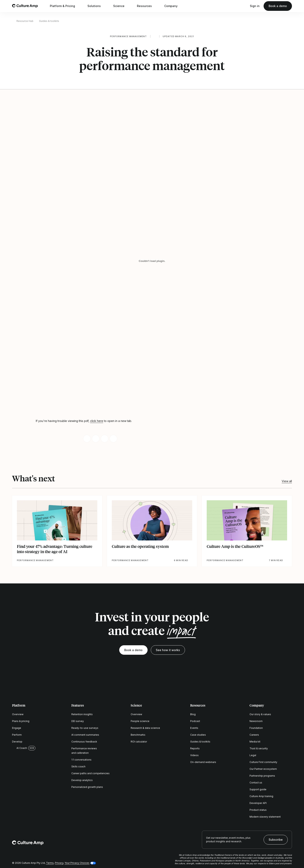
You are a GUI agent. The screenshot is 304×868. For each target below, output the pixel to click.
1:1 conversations (81, 760)
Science (121, 6)
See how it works (168, 650)
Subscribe (276, 840)
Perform (17, 735)
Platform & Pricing (65, 6)
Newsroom (256, 721)
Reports (195, 748)
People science (140, 721)
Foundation (256, 728)
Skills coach (78, 766)
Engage (17, 728)
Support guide (258, 789)
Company (174, 6)
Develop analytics (82, 780)
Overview (18, 714)
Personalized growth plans (87, 787)
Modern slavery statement (265, 817)
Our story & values (260, 714)
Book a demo (278, 6)
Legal (253, 755)
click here (97, 421)
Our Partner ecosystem (263, 769)
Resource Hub (25, 21)
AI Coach (20, 748)
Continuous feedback (84, 742)
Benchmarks (138, 735)
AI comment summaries (85, 735)
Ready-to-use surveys (85, 728)
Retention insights (82, 714)
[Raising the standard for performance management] (152, 261)
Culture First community (263, 762)
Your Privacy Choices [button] (77, 863)
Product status (258, 810)
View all (287, 481)
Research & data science (145, 728)
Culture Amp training (261, 796)
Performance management (128, 36)
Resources (147, 6)
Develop (17, 742)
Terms (50, 863)
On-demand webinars (203, 762)
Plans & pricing (21, 721)
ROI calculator (139, 742)
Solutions (97, 6)
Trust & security (259, 748)
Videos (194, 755)
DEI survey (78, 721)
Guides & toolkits (49, 21)
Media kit (255, 742)
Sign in (255, 6)
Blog (193, 714)
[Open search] (244, 6)
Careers (254, 735)
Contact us (256, 783)
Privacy (59, 863)
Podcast (195, 721)
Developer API (258, 803)
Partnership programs (262, 776)
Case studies (198, 735)
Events (194, 728)
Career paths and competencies (90, 773)
